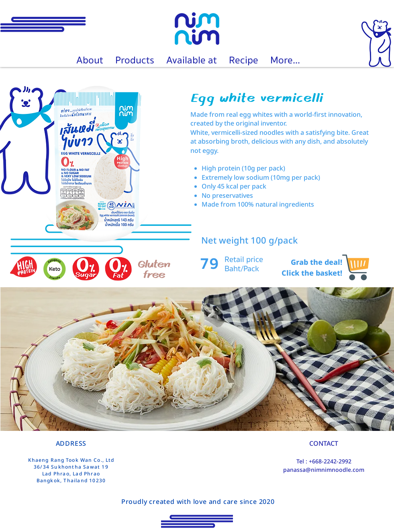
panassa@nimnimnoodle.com (324, 470)
